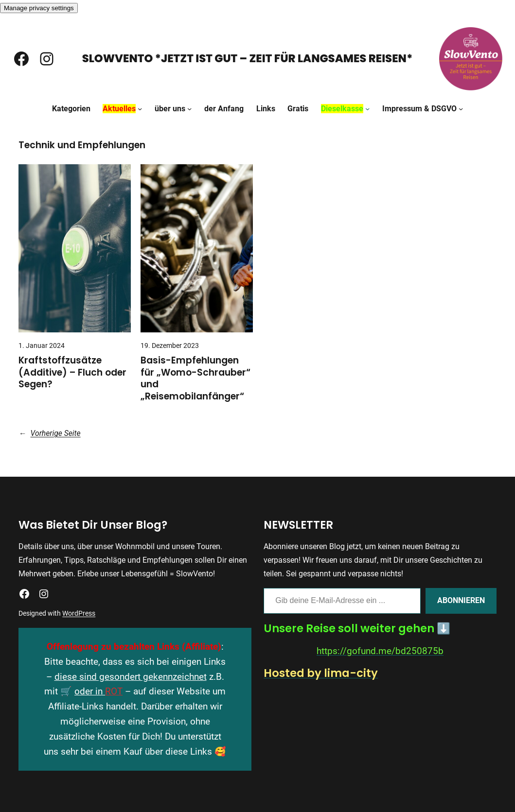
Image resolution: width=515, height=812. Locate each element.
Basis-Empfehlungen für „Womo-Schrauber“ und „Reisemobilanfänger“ (195, 379)
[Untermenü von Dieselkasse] (367, 109)
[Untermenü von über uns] (189, 109)
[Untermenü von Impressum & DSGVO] (461, 109)
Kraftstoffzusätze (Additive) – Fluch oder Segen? (72, 373)
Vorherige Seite (49, 433)
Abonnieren (461, 600)
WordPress (79, 613)
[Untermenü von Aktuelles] (140, 109)
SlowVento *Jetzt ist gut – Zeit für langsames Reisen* (248, 58)
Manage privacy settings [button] (39, 8)
